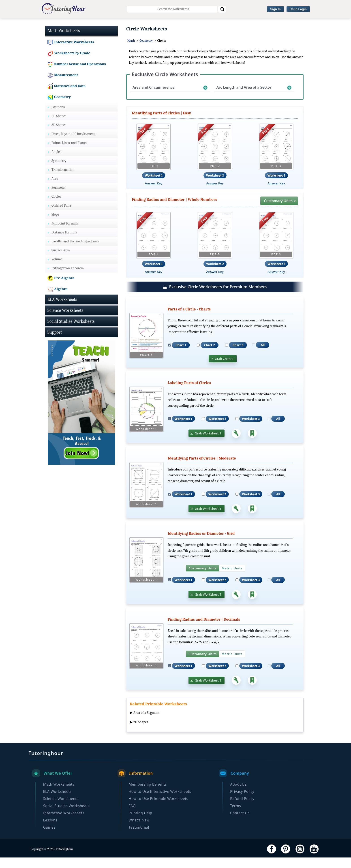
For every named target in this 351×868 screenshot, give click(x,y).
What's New (139, 831)
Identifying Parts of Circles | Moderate (202, 469)
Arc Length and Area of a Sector (244, 98)
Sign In (275, 9)
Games (49, 838)
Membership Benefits (148, 795)
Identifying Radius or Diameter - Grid (201, 544)
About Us (238, 795)
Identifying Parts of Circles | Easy (162, 124)
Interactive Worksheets (221, 24)
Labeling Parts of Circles (189, 394)
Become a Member (301, 24)
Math (131, 51)
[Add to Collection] (252, 444)
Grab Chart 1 (224, 369)
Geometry (146, 51)
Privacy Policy (242, 802)
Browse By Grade (263, 24)
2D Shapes (141, 733)
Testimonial (139, 838)
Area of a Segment (147, 723)
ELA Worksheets (86, 24)
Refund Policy (242, 809)
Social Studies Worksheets (171, 24)
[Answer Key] (236, 444)
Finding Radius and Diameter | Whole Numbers (174, 210)
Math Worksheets (49, 24)
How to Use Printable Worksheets (158, 809)
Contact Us (240, 823)
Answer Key (154, 194)
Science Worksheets (124, 24)
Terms (236, 816)
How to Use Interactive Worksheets (160, 802)
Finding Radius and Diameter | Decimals (204, 630)
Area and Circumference (154, 98)
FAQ (132, 816)
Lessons (50, 831)
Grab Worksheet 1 (208, 444)
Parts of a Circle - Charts (189, 320)
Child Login (298, 9)
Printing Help (140, 823)
